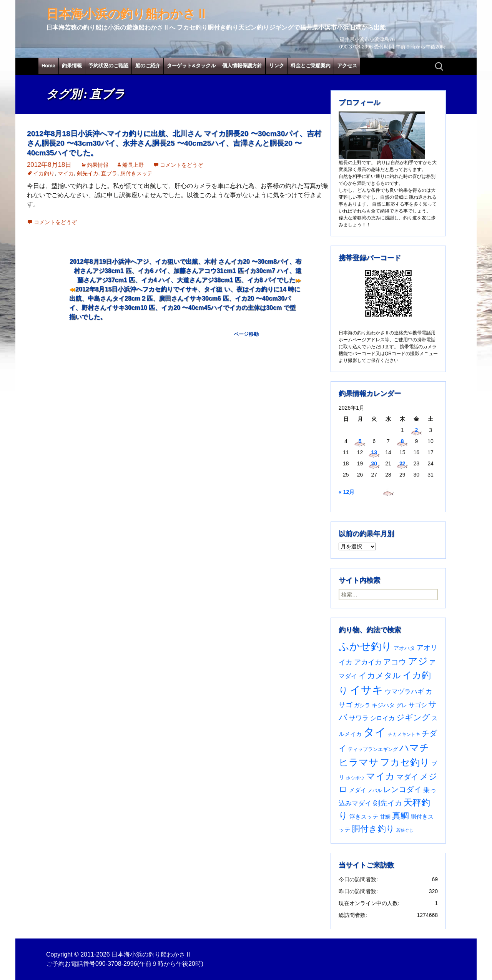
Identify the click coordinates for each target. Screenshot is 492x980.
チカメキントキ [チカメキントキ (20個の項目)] (404, 734)
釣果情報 (72, 66)
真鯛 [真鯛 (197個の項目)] (401, 816)
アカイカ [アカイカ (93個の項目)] (368, 662)
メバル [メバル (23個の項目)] (375, 791)
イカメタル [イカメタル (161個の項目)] (380, 675)
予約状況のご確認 (108, 66)
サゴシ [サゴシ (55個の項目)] (418, 705)
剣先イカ (88, 173)
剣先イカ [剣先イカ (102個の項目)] (387, 803)
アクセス (347, 66)
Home (48, 66)
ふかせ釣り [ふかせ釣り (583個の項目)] (365, 646)
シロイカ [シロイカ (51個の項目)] (382, 718)
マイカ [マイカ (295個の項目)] (380, 776)
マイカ (66, 173)
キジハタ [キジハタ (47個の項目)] (383, 705)
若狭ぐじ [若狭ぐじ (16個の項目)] (405, 830)
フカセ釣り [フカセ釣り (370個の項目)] (405, 762)
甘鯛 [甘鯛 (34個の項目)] (385, 817)
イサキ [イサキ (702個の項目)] (367, 690)
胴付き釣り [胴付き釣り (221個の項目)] (373, 829)
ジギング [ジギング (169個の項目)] (413, 717)
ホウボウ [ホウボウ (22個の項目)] (355, 778)
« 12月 (347, 492)
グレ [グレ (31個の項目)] (402, 705)
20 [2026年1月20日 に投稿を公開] (374, 463)
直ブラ (109, 173)
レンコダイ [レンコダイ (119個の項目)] (402, 789)
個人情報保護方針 (242, 66)
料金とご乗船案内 (311, 66)
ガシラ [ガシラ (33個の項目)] (362, 705)
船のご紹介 (148, 66)
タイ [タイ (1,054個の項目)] (375, 732)
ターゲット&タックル (191, 66)
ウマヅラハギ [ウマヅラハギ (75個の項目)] (404, 691)
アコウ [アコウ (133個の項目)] (395, 662)
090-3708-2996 (116, 964)
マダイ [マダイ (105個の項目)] (407, 777)
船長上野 (133, 165)
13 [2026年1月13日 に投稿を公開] (374, 452)
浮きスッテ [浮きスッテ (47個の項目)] (364, 816)
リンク (277, 66)
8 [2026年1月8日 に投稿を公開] (402, 441)
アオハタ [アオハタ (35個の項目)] (404, 648)
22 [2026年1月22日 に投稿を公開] (402, 463)
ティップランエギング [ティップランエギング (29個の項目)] (373, 749)
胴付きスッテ (136, 173)
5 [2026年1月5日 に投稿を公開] (360, 441)
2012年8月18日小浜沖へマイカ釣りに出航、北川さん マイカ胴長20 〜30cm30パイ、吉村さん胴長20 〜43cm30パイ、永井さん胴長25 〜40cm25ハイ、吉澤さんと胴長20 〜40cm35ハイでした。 (174, 143)
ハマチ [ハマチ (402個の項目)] (414, 747)
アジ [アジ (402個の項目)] (418, 661)
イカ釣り (44, 173)
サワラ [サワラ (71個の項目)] (359, 718)
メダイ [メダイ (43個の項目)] (358, 790)
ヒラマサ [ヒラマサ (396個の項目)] (359, 762)
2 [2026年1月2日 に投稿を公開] (416, 430)
